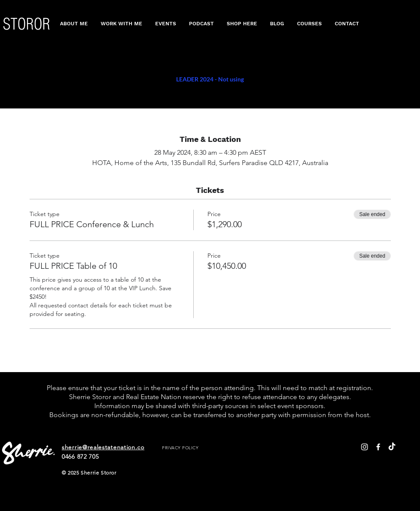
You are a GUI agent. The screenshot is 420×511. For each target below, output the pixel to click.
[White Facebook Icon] (378, 447)
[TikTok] (392, 447)
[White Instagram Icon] (364, 447)
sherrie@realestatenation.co (103, 447)
